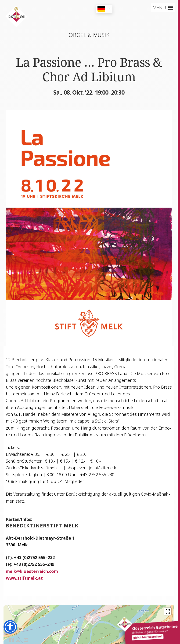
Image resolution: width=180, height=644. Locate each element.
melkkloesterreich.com (32, 571)
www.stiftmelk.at (24, 578)
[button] (159, 8)
